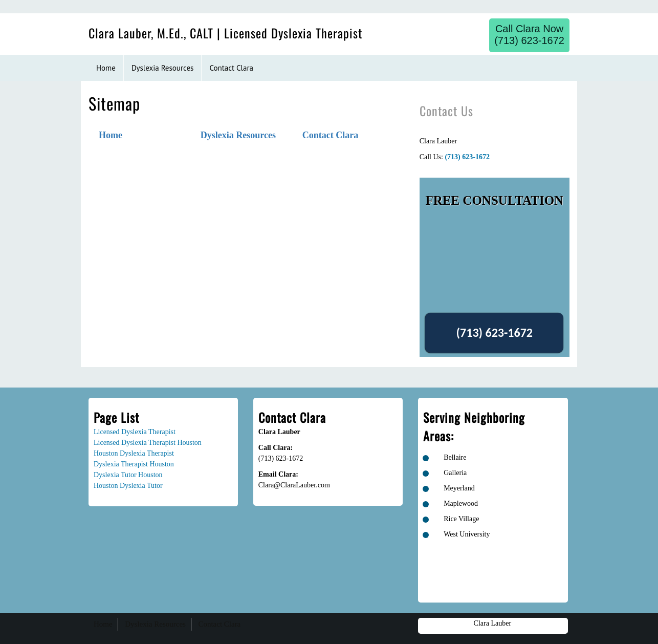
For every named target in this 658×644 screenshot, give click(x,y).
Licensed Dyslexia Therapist (135, 432)
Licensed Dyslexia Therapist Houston (148, 443)
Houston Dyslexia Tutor (128, 486)
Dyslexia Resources (238, 135)
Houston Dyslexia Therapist (134, 453)
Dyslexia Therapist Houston (134, 464)
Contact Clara (330, 135)
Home (111, 135)
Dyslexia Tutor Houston (128, 475)
